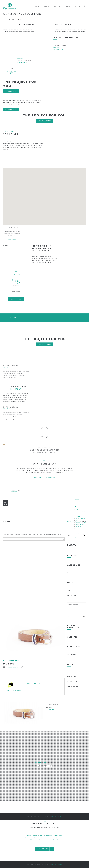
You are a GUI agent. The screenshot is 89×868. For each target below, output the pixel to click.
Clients (68, 6)
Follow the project (11, 91)
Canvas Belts (82, 512)
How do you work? (16, 19)
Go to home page (45, 849)
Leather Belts (82, 514)
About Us (47, 6)
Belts (77, 510)
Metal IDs (79, 527)
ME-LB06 (9, 664)
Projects (13, 318)
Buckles (78, 516)
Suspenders (80, 531)
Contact (78, 6)
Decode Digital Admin (13, 667)
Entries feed (71, 595)
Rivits (77, 529)
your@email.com (58, 49)
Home (37, 6)
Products (57, 6)
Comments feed (73, 600)
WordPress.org (73, 605)
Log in (69, 590)
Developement (26, 24)
